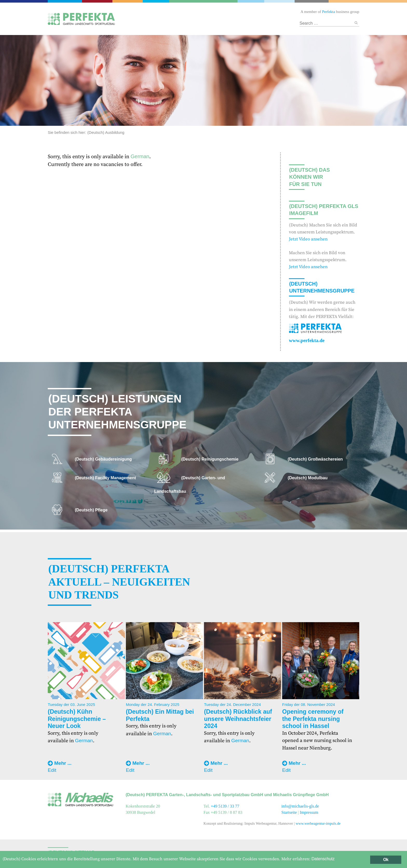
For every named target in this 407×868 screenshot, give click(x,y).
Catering (100, 1)
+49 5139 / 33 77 (225, 806)
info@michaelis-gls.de (300, 806)
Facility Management (129, 1)
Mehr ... (63, 763)
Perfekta (66, 1)
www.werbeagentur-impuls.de (318, 823)
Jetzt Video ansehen (308, 239)
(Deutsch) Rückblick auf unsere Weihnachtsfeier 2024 (238, 719)
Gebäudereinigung (155, 1)
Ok (386, 860)
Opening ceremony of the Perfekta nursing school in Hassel (313, 719)
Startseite (289, 812)
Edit (52, 770)
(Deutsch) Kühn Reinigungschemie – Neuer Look (77, 719)
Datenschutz (323, 859)
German (140, 156)
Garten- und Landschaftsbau (203, 1)
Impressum (309, 812)
